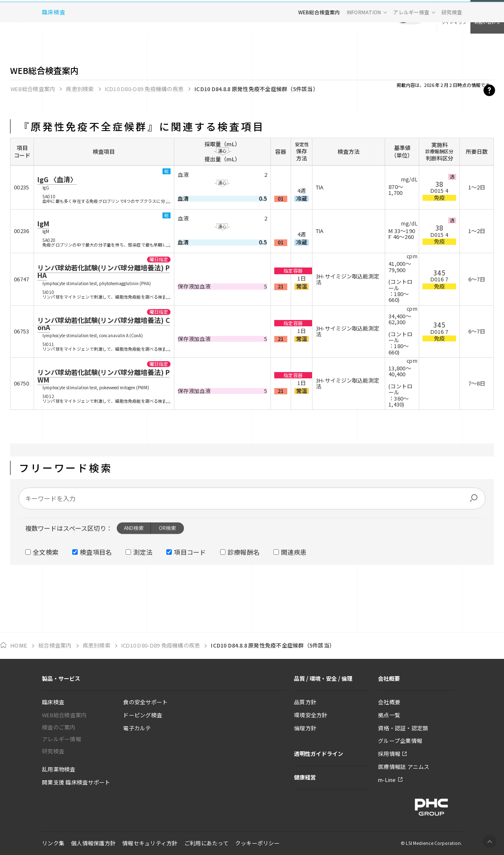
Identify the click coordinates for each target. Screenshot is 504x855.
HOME (19, 646)
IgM (43, 223)
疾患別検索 (80, 89)
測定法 (143, 552)
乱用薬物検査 (59, 769)
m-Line (387, 780)
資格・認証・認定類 (403, 728)
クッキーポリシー (257, 843)
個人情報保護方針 (93, 843)
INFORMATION (364, 44)
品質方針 (305, 702)
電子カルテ (137, 728)
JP (403, 17)
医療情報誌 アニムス (404, 767)
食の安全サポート (145, 702)
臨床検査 (54, 44)
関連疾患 (294, 552)
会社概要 (389, 702)
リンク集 (53, 843)
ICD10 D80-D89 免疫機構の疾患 (144, 89)
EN (416, 17)
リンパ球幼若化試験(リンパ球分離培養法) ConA (104, 324)
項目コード (190, 552)
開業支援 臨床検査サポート (76, 782)
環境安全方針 (311, 715)
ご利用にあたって (206, 843)
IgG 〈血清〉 (57, 179)
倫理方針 (305, 728)
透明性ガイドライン (319, 754)
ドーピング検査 (143, 715)
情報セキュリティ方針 (150, 843)
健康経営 (305, 777)
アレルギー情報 (62, 739)
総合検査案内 (55, 645)
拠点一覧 (389, 715)
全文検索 (46, 552)
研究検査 (452, 44)
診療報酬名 (244, 552)
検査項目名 (96, 552)
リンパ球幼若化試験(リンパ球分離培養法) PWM (104, 376)
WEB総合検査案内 (319, 44)
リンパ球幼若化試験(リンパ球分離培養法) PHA (104, 271)
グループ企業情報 (400, 741)
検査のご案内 (59, 727)
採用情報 (389, 754)
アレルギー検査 (411, 44)
